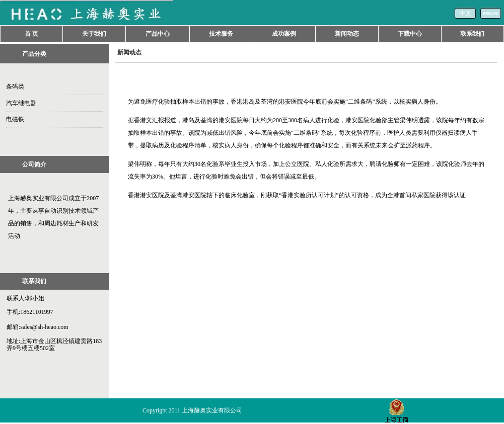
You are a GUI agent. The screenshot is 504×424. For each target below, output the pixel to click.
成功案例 (284, 34)
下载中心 (410, 34)
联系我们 (472, 34)
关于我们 (94, 34)
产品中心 (158, 34)
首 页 (31, 34)
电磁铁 (15, 119)
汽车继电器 (21, 103)
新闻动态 (347, 34)
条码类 (15, 87)
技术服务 (221, 34)
